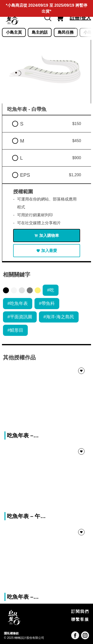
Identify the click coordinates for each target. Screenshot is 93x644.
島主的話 (40, 32)
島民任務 (66, 32)
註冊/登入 (80, 18)
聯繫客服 (80, 619)
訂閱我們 (80, 611)
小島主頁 (14, 32)
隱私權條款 (11, 633)
